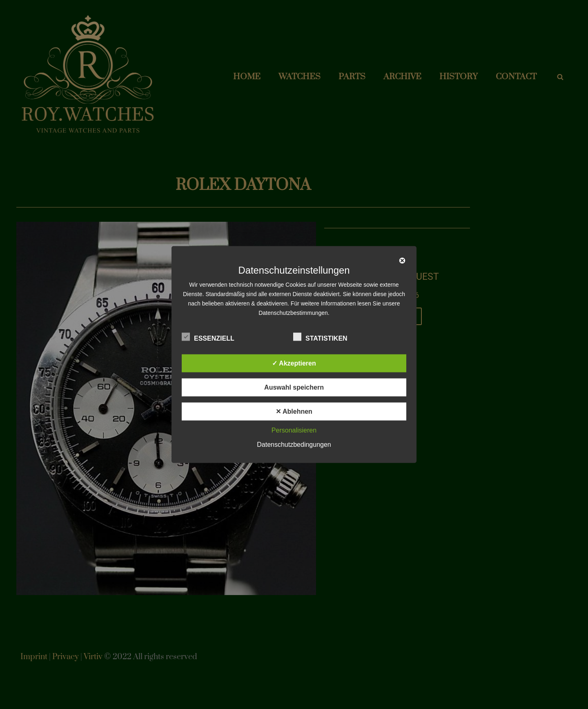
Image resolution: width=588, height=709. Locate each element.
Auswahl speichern (294, 387)
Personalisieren (294, 430)
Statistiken (320, 337)
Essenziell (208, 337)
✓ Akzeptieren (294, 363)
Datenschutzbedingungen (294, 445)
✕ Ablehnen (294, 411)
